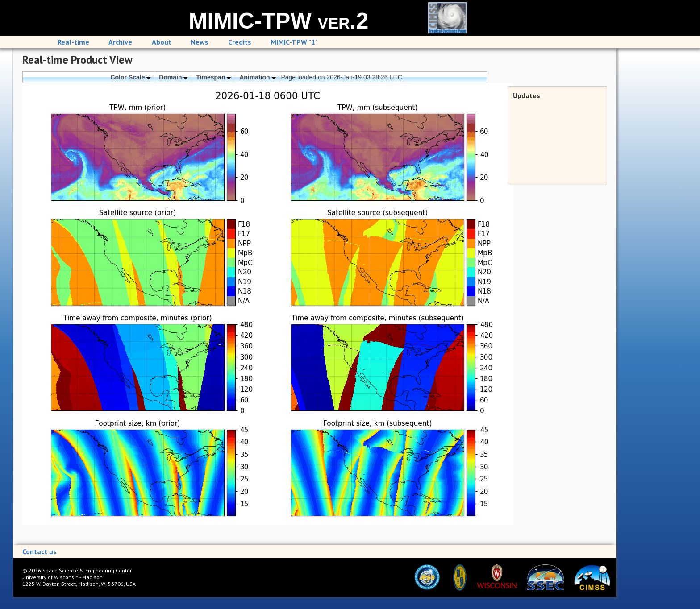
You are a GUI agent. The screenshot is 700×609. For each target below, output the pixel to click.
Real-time (73, 42)
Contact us (40, 551)
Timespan (213, 77)
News (200, 42)
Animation (257, 77)
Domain (173, 77)
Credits (240, 42)
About (162, 42)
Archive (120, 42)
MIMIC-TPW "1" (294, 42)
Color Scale (130, 77)
